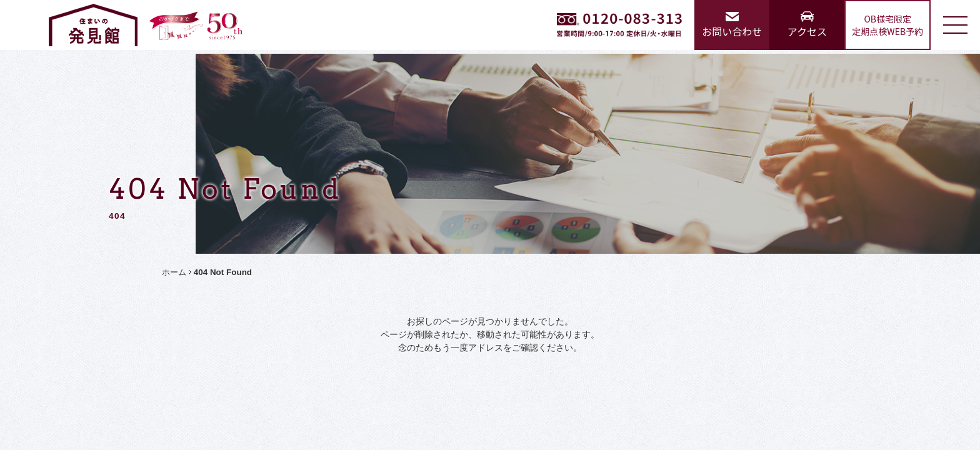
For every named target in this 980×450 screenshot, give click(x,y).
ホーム (174, 272)
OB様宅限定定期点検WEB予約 (887, 25)
